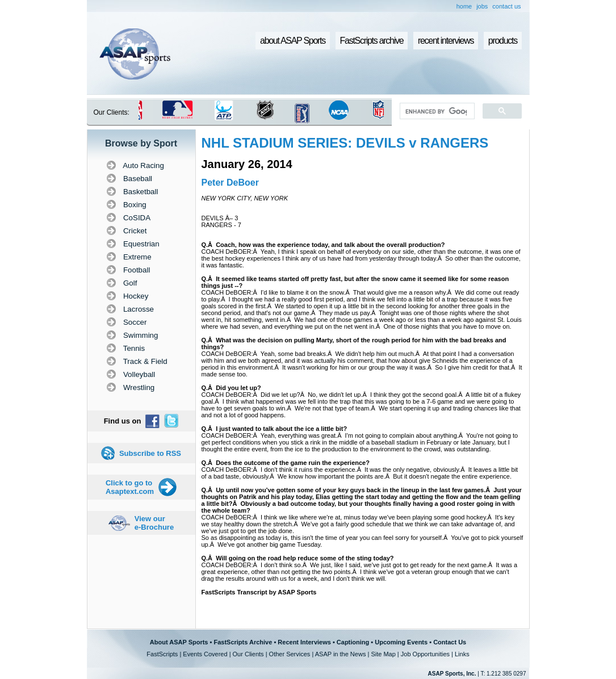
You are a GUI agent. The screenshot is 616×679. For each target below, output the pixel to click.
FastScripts (162, 654)
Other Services (290, 654)
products (503, 41)
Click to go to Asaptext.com (130, 487)
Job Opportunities (425, 654)
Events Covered (205, 654)
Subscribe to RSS (150, 453)
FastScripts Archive (243, 642)
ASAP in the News (341, 654)
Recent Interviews (304, 642)
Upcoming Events (401, 642)
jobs (482, 6)
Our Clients (248, 654)
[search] (436, 111)
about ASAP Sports (293, 41)
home (464, 6)
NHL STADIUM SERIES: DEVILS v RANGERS (345, 143)
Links (462, 654)
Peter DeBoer (230, 183)
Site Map (383, 654)
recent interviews (446, 41)
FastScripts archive (372, 41)
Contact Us (450, 642)
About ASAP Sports (179, 642)
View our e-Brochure (154, 523)
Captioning (353, 642)
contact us (506, 6)
